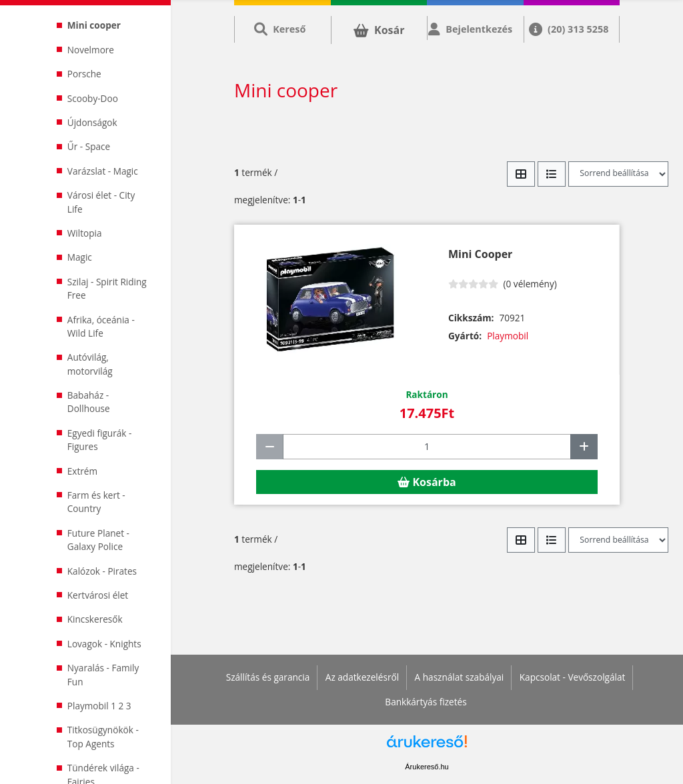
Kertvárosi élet (98, 595)
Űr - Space (89, 146)
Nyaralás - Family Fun (103, 674)
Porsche (84, 74)
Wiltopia (85, 233)
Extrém (82, 471)
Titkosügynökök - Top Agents (103, 736)
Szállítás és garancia (268, 677)
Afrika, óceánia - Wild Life (101, 326)
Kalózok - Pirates (102, 571)
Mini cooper (94, 25)
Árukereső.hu (427, 767)
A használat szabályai (460, 677)
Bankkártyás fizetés (426, 702)
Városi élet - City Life (101, 202)
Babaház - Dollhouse (89, 402)
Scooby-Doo (93, 98)
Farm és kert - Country (96, 502)
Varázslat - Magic (103, 171)
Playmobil (508, 336)
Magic (80, 257)
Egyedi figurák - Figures (100, 440)
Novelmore (91, 50)
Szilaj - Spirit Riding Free (107, 288)
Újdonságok (92, 122)
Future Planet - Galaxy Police (98, 540)
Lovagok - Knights (104, 644)
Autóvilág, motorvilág (90, 364)
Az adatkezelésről (362, 677)
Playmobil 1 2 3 (99, 706)
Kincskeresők (95, 619)
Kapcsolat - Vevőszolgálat (573, 677)
